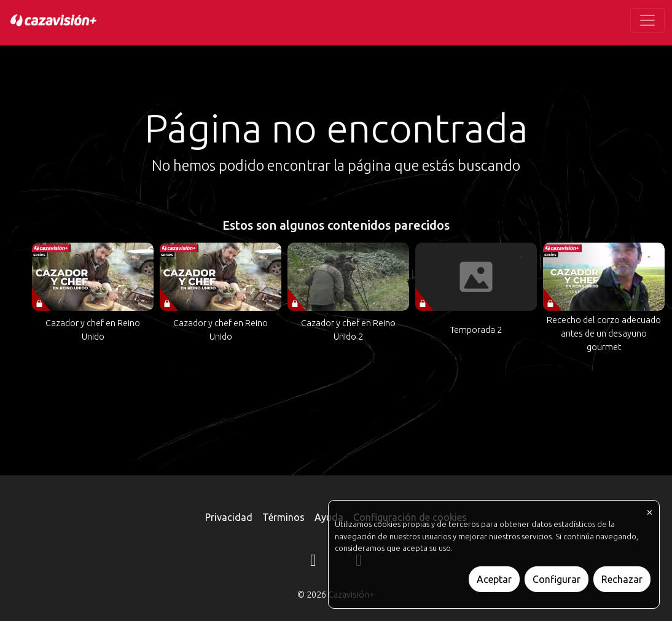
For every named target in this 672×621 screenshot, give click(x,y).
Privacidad (229, 517)
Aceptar (494, 579)
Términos (283, 517)
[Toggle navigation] (647, 20)
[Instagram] (313, 562)
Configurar (557, 579)
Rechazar (622, 579)
